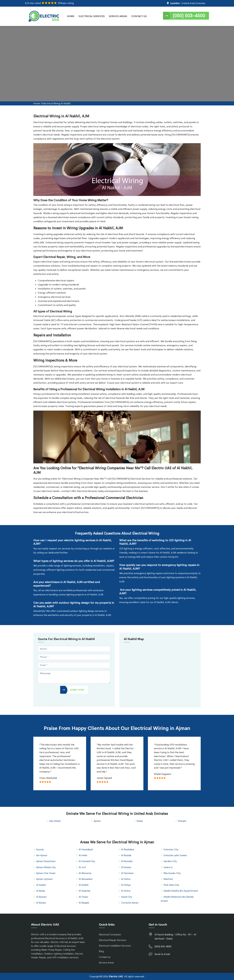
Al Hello (83, 855)
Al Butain (41, 903)
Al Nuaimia (85, 891)
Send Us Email (162, 954)
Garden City (170, 861)
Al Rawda (126, 855)
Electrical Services (92, 16)
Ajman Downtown (46, 861)
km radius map (160, 674)
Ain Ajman (42, 855)
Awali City (127, 897)
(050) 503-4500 (189, 16)
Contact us (105, 957)
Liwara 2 (168, 867)
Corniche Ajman (130, 903)
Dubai (140, 821)
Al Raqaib (84, 903)
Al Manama (85, 873)
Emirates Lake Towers (175, 855)
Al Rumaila (127, 861)
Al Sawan (126, 867)
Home (71, 16)
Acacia (40, 849)
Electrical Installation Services (115, 946)
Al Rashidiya (128, 849)
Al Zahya (126, 885)
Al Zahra (126, 879)
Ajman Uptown (44, 879)
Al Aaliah (41, 885)
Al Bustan (41, 897)
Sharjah (182, 821)
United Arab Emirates (193, 3)
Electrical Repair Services (113, 940)
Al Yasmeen (127, 873)
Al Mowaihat (86, 879)
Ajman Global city (46, 867)
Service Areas (118, 16)
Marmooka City (172, 873)
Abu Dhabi (55, 821)
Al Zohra (126, 891)
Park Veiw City (171, 885)
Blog (101, 951)
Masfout (168, 879)
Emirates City (171, 849)
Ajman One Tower (46, 873)
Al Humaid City (87, 861)
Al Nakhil (84, 885)
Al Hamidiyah (86, 849)
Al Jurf (82, 867)
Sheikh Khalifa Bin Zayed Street (181, 891)
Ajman (97, 821)
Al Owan (83, 897)
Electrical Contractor (110, 935)
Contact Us (139, 16)
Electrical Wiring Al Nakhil (56, 103)
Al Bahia (41, 891)
